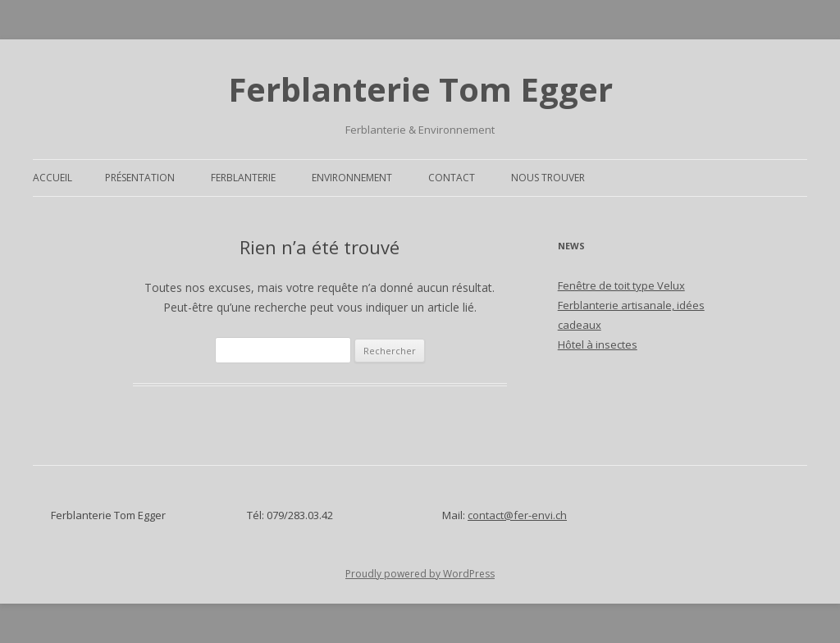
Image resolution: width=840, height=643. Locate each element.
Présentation (140, 178)
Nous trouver (548, 178)
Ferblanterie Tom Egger (420, 89)
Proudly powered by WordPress (420, 574)
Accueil (52, 178)
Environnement (352, 178)
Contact (452, 178)
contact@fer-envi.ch (517, 515)
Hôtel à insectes (598, 344)
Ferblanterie (243, 178)
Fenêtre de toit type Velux (621, 285)
